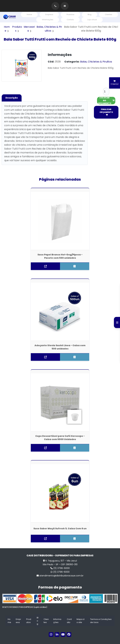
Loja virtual (92, 20)
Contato (70, 20)
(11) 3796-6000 (60, 559)
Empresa (49, 14)
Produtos (70, 14)
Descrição (12, 98)
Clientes (109, 14)
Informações (48, 20)
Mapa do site (80, 612)
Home (29, 14)
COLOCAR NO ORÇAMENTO (106, 101)
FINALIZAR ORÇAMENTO (106, 112)
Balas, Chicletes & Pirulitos (96, 62)
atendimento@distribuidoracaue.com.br (60, 566)
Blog (90, 14)
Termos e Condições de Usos (101, 612)
